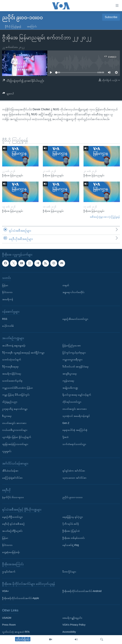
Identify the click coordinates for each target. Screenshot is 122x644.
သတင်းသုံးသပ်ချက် (12, 359)
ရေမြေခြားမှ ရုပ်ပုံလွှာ (73, 517)
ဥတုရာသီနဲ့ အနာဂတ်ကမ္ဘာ (15, 409)
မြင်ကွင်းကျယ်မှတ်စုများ (74, 353)
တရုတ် (66, 285)
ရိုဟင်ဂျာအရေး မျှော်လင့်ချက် (77, 395)
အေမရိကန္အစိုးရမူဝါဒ (72, 618)
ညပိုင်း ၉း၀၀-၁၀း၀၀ (72, 497)
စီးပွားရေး (7, 416)
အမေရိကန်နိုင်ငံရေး (12, 374)
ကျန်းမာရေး (68, 381)
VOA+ (5, 591)
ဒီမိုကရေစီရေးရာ (10, 367)
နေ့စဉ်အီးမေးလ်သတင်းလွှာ (75, 319)
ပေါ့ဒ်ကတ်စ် (8, 326)
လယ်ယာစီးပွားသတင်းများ (15, 430)
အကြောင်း (32, 26)
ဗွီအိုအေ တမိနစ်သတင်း (74, 538)
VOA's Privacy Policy (74, 625)
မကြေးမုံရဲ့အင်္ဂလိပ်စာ (12, 478)
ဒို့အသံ (66, 437)
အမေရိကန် (8, 299)
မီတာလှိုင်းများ (69, 572)
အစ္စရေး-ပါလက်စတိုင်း (73, 292)
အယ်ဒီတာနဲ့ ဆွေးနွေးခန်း (14, 345)
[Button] (8, 94)
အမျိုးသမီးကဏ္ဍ (70, 388)
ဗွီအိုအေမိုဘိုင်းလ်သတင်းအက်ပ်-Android (82, 591)
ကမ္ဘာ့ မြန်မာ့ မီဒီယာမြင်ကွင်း (16, 395)
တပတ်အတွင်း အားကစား (14, 423)
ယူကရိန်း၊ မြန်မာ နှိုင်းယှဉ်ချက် (17, 437)
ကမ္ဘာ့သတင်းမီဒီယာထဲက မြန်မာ (18, 388)
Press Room (9, 625)
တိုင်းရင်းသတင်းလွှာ (72, 402)
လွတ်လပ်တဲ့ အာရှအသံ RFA (16, 632)
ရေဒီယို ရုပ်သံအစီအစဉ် (13, 524)
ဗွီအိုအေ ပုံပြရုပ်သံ (71, 531)
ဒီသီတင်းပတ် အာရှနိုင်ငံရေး (75, 367)
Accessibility (69, 632)
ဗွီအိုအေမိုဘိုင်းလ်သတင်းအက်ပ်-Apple (21, 598)
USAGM (7, 618)
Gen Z (66, 423)
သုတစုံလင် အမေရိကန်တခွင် (76, 416)
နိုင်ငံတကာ (7, 292)
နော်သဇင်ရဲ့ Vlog (71, 545)
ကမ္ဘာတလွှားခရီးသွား (72, 359)
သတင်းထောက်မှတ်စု (12, 381)
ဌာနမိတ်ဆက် (9, 572)
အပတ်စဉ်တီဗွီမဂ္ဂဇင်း (12, 531)
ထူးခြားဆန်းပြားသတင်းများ (15, 444)
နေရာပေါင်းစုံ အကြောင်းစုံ (75, 430)
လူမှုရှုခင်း (7, 451)
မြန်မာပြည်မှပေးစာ (72, 345)
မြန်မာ (5, 285)
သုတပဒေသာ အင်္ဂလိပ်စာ (74, 478)
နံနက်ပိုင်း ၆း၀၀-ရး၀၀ (13, 497)
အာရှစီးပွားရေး (70, 374)
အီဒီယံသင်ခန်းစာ (10, 471)
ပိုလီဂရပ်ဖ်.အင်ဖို (71, 524)
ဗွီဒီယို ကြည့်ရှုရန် (13, 26)
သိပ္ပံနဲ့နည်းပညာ (10, 402)
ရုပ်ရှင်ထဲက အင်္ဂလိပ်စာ (74, 471)
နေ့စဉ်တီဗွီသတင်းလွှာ (12, 517)
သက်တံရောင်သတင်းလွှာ (74, 444)
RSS (5, 319)
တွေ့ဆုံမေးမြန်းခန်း (11, 552)
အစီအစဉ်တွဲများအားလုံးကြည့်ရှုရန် (105, 217)
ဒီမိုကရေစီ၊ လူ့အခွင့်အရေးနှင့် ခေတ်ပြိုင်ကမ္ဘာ (23, 353)
